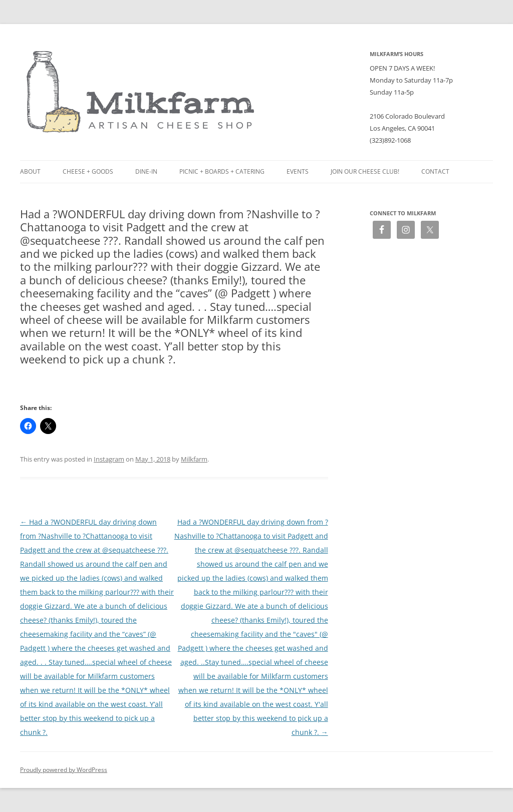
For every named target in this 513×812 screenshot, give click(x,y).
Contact (435, 171)
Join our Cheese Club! (365, 171)
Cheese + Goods (88, 171)
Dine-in (146, 171)
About (30, 171)
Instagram (109, 459)
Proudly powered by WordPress (64, 770)
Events (298, 171)
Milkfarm (194, 459)
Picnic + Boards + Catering (222, 171)
